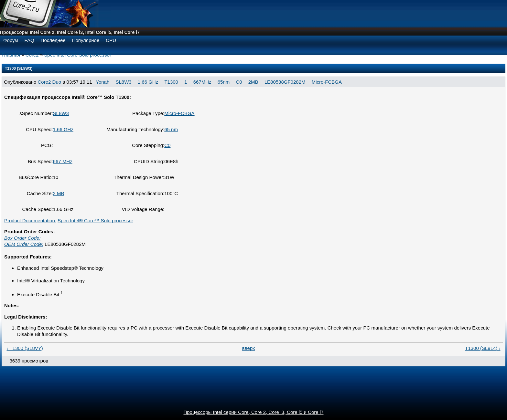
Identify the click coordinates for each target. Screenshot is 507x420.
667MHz (202, 82)
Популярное (86, 40)
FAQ (29, 40)
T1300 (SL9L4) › (483, 348)
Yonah (102, 82)
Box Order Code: (22, 238)
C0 (239, 82)
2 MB (59, 193)
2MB (253, 82)
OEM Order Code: (24, 244)
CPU (111, 40)
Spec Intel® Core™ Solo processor (95, 220)
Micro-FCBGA (327, 82)
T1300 (171, 82)
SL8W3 (123, 82)
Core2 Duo (50, 82)
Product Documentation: (30, 220)
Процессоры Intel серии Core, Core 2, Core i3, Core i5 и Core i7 (254, 412)
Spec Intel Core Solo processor (78, 55)
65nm (224, 82)
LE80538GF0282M (285, 82)
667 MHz (63, 161)
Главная (11, 55)
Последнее (53, 40)
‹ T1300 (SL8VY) (25, 348)
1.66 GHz (148, 82)
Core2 (32, 55)
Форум (11, 40)
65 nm (171, 129)
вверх (249, 348)
